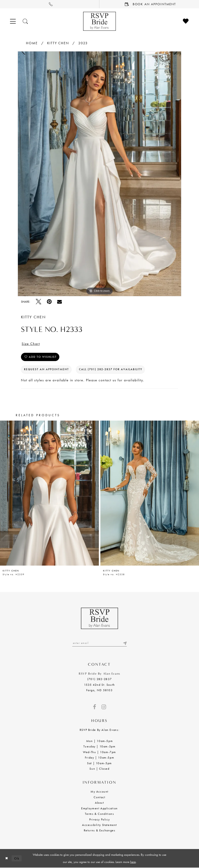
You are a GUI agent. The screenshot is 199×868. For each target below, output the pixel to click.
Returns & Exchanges (100, 830)
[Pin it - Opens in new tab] (49, 302)
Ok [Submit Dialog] (17, 858)
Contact (99, 797)
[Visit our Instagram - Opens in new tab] (104, 707)
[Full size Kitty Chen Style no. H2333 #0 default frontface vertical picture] (99, 174)
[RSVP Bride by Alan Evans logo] (99, 21)
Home (32, 43)
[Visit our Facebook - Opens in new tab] (94, 707)
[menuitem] (50, 4)
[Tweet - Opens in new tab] (39, 302)
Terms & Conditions (99, 814)
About (99, 803)
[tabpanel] (99, 174)
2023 (83, 43)
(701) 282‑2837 (99, 679)
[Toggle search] (26, 21)
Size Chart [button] (31, 344)
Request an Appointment (46, 370)
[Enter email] (99, 643)
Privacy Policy (100, 819)
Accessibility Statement (99, 825)
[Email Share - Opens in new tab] (59, 302)
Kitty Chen (58, 43)
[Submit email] (125, 643)
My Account (99, 792)
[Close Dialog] (7, 858)
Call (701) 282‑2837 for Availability (111, 370)
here (133, 862)
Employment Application (99, 808)
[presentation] (49, 493)
